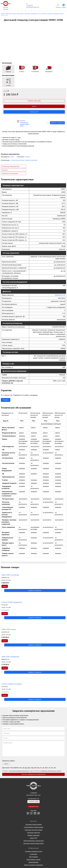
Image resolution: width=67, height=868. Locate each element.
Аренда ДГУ (33, 839)
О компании (33, 855)
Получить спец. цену (34, 101)
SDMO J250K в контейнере (10, 575)
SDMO (12, 157)
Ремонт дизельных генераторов (33, 866)
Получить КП (34, 112)
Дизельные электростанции (33, 825)
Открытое (27, 157)
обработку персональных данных (51, 772)
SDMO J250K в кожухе (9, 630)
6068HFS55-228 (60, 295)
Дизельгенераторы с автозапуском (33, 842)
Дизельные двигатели (34, 834)
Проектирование (34, 863)
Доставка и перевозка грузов (34, 852)
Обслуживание (34, 858)
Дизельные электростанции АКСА (33, 844)
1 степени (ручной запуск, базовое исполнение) (24, 161)
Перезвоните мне (33, 808)
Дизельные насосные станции (34, 831)
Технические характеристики (11, 167)
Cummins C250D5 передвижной (12, 603)
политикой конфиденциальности (19, 772)
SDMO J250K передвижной (10, 657)
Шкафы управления (33, 836)
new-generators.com (33, 799)
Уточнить (6, 400)
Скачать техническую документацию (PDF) (25, 124)
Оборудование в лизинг (33, 861)
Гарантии (5, 170)
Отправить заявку (33, 802)
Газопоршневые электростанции (34, 828)
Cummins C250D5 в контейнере (12, 685)
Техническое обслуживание (10, 174)
